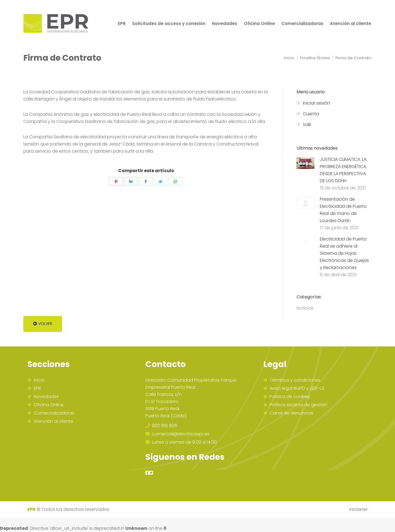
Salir (307, 124)
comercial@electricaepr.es (177, 434)
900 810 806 (161, 426)
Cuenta (311, 114)
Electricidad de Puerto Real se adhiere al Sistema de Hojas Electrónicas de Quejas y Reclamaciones (344, 253)
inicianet (359, 509)
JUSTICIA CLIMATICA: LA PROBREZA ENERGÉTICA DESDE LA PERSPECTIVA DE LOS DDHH (343, 170)
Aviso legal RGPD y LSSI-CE (297, 388)
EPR (37, 388)
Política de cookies (290, 397)
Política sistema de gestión (298, 405)
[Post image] (305, 163)
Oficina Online (49, 405)
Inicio (39, 380)
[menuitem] (122, 23)
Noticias (305, 308)
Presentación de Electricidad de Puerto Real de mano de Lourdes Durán (343, 210)
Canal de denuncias (291, 413)
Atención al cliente (53, 421)
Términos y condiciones (295, 380)
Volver (43, 324)
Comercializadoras (54, 413)
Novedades (46, 397)
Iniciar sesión (316, 103)
